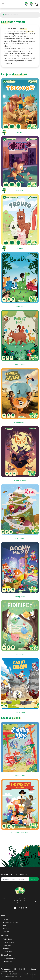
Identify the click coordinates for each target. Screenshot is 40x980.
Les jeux (6, 919)
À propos (6, 929)
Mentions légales (30, 969)
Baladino (6, 948)
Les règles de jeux (9, 959)
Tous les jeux (7, 951)
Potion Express (8, 939)
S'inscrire (34, 879)
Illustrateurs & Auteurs (10, 922)
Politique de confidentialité (12, 969)
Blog (5, 926)
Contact (6, 932)
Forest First (7, 945)
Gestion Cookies (8, 971)
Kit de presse (7, 962)
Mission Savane (8, 942)
